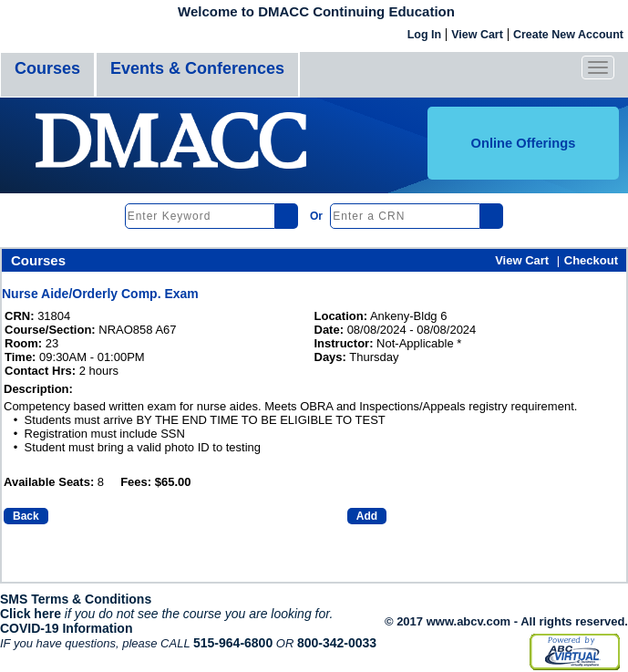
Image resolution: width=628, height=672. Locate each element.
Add (367, 516)
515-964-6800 (233, 643)
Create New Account (568, 35)
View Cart (477, 35)
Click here (31, 614)
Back (26, 516)
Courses (47, 68)
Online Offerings (524, 143)
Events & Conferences (197, 68)
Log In (425, 35)
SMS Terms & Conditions (76, 599)
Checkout (591, 260)
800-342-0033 (337, 643)
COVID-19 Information (66, 628)
